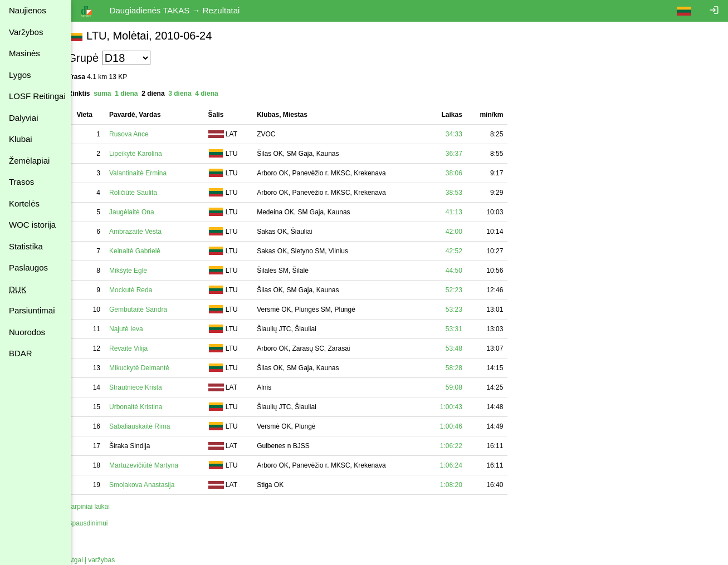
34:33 (466, 134)
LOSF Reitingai (37, 96)
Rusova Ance (142, 134)
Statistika (26, 246)
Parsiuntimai (32, 310)
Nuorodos (27, 332)
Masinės (25, 53)
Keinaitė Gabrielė (148, 251)
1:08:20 (463, 485)
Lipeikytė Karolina (148, 154)
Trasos (21, 182)
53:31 (466, 329)
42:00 (466, 232)
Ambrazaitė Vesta (148, 232)
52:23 (466, 290)
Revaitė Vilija (141, 348)
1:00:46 (463, 426)
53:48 (466, 348)
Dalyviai (24, 118)
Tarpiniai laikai (101, 507)
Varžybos (26, 32)
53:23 (466, 309)
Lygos (20, 75)
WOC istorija (32, 225)
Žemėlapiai (29, 161)
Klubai (21, 139)
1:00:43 (463, 407)
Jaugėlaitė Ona (145, 212)
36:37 (466, 154)
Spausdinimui (100, 523)
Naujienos (28, 10)
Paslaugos (28, 267)
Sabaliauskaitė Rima (152, 426)
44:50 (466, 271)
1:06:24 (463, 465)
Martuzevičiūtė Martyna (157, 465)
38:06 (466, 173)
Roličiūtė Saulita (146, 193)
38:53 (466, 193)
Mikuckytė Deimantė (152, 368)
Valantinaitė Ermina (151, 173)
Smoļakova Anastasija (155, 485)
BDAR (21, 353)
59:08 (466, 387)
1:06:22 (463, 446)
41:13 (466, 212)
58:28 (466, 368)
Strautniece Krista (148, 387)
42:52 (466, 251)
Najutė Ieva (139, 329)
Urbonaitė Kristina (148, 407)
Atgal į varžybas (104, 560)
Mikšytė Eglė (141, 271)
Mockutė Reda (143, 290)
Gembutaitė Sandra (151, 309)
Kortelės (24, 203)
